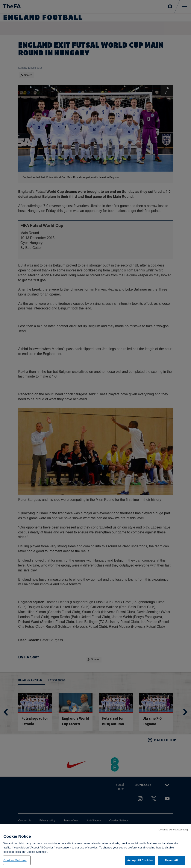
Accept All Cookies (140, 861)
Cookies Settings (15, 861)
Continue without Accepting (173, 830)
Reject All (171, 861)
